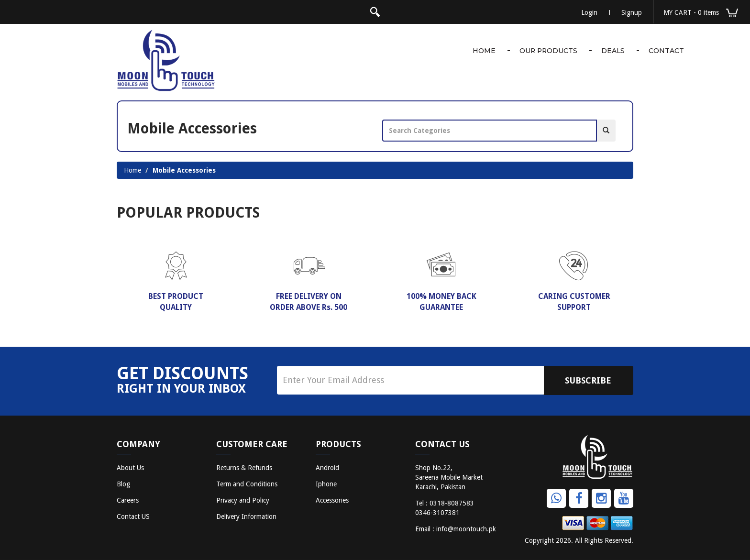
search (375, 12)
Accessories (332, 500)
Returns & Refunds (244, 468)
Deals (613, 51)
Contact (666, 51)
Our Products (547, 51)
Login (589, 12)
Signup (632, 12)
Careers (128, 500)
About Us (130, 468)
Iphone (326, 484)
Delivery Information (246, 516)
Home (482, 51)
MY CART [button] (701, 13)
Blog (123, 484)
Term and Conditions (247, 484)
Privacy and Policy (243, 500)
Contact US (133, 516)
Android (327, 468)
